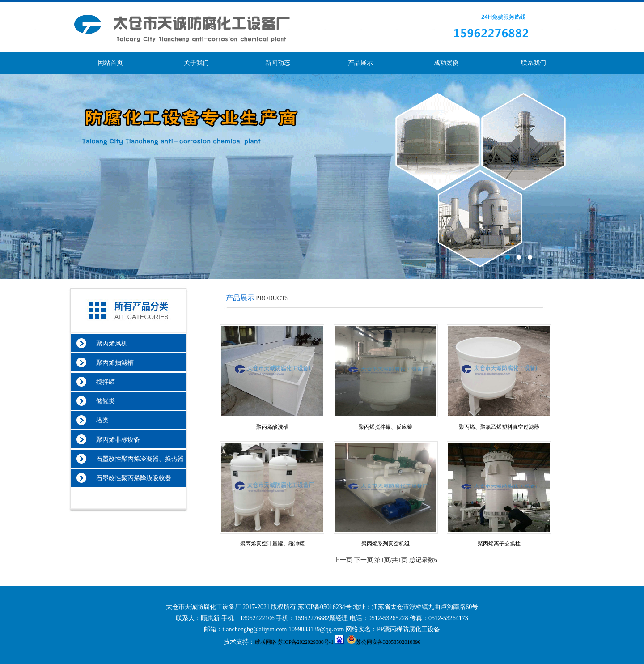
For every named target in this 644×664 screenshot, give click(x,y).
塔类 (98, 420)
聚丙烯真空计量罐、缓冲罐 (272, 544)
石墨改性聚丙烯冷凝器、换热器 (135, 459)
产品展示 (360, 63)
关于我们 (196, 63)
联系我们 (534, 63)
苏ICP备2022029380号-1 (306, 642)
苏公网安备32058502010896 (384, 642)
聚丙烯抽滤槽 (110, 363)
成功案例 (446, 63)
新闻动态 (278, 63)
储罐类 (101, 401)
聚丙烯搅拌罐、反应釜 (386, 427)
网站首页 (110, 63)
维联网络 (266, 642)
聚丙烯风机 (107, 343)
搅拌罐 (101, 382)
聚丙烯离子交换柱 (499, 544)
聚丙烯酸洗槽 (272, 427)
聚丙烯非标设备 (113, 440)
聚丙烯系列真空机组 (386, 544)
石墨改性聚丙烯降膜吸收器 (129, 478)
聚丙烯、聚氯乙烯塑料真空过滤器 (499, 427)
